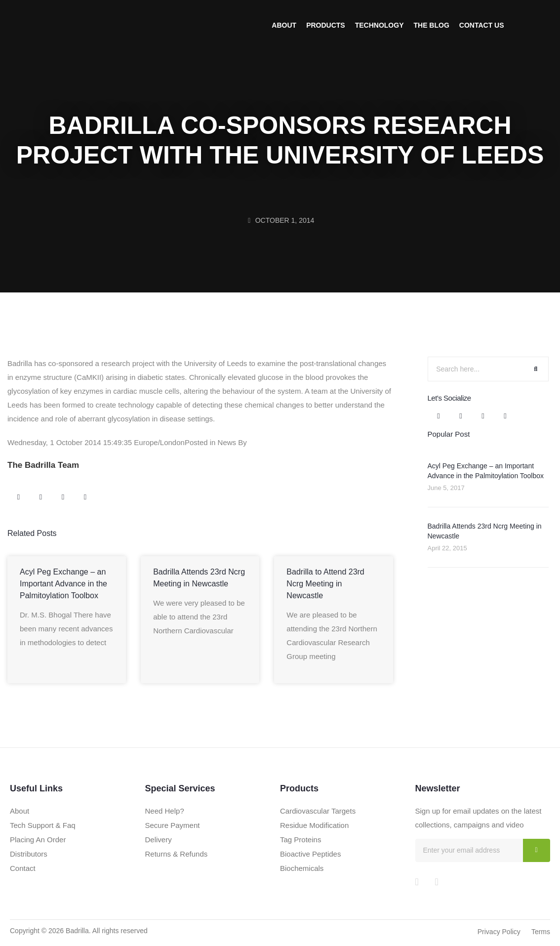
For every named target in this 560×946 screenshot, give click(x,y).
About (284, 25)
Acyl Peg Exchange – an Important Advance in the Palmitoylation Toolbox (63, 584)
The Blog (431, 25)
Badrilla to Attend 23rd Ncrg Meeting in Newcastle (325, 584)
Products (326, 25)
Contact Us (482, 25)
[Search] (536, 369)
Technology (380, 25)
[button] (19, 497)
